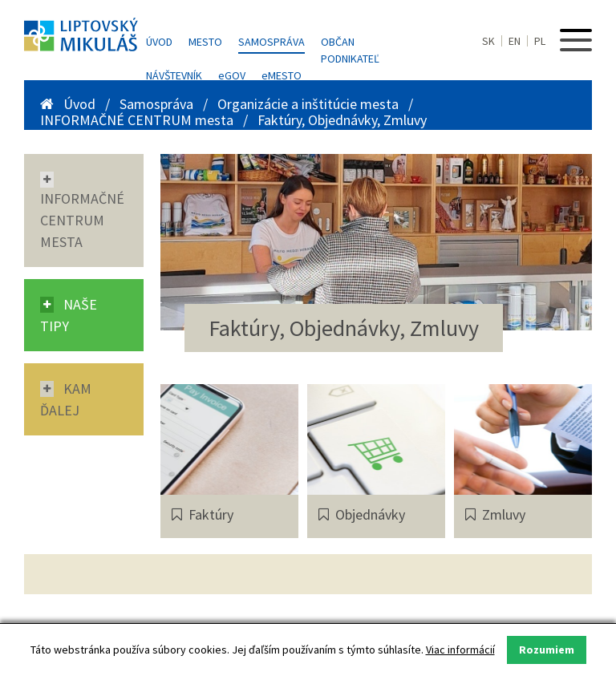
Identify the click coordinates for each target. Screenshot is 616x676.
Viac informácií (460, 650)
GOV (232, 75)
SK (488, 41)
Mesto (205, 42)
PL (540, 41)
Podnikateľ (350, 59)
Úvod (159, 42)
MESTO (282, 75)
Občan (338, 42)
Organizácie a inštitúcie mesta (310, 104)
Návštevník (174, 75)
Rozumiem (547, 650)
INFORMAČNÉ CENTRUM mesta (138, 120)
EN (515, 41)
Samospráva (272, 42)
